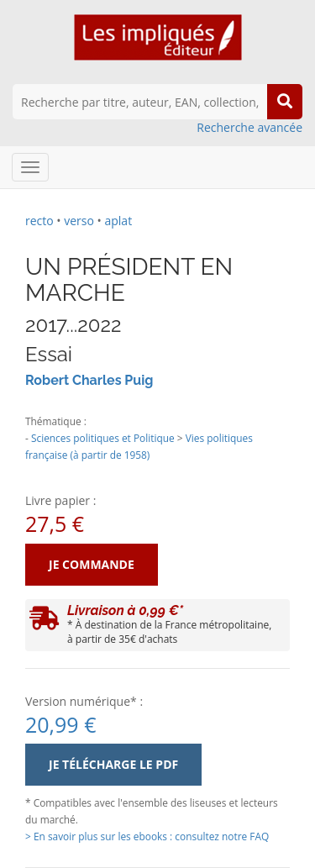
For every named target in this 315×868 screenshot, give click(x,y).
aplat (118, 221)
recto (39, 221)
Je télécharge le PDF (113, 764)
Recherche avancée (249, 127)
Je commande (92, 564)
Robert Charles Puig (89, 380)
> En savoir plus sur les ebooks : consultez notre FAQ (147, 836)
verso (79, 221)
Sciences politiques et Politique (103, 438)
